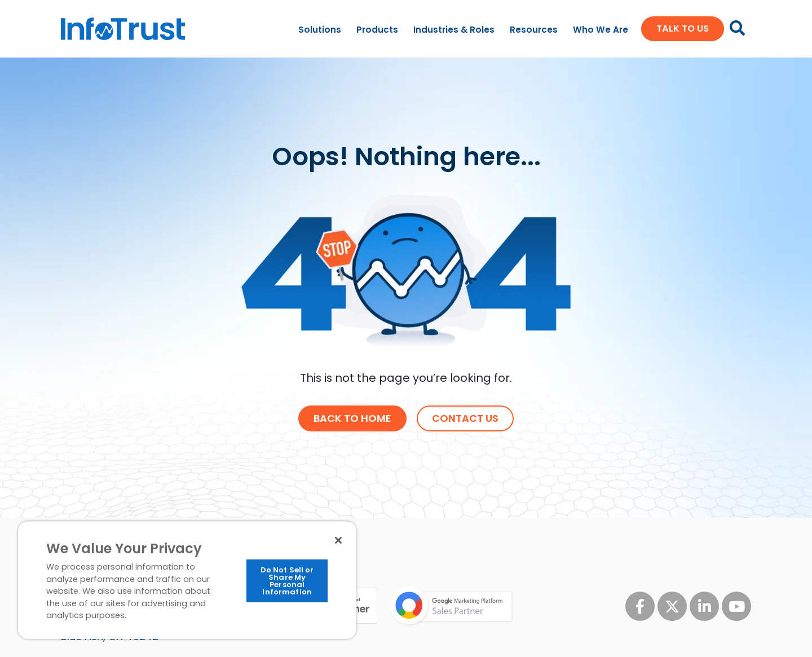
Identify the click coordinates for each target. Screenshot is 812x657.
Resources (534, 30)
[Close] (338, 540)
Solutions (320, 30)
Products (377, 30)
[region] (187, 580)
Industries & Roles (454, 30)
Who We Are (601, 30)
